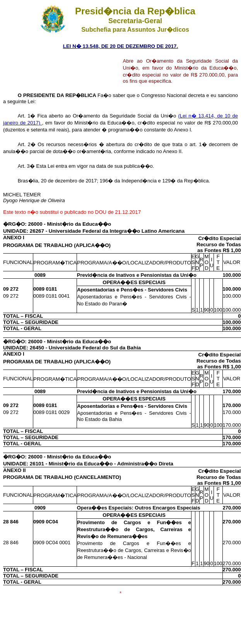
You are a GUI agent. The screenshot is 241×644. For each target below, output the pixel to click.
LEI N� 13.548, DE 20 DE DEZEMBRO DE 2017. (120, 46)
